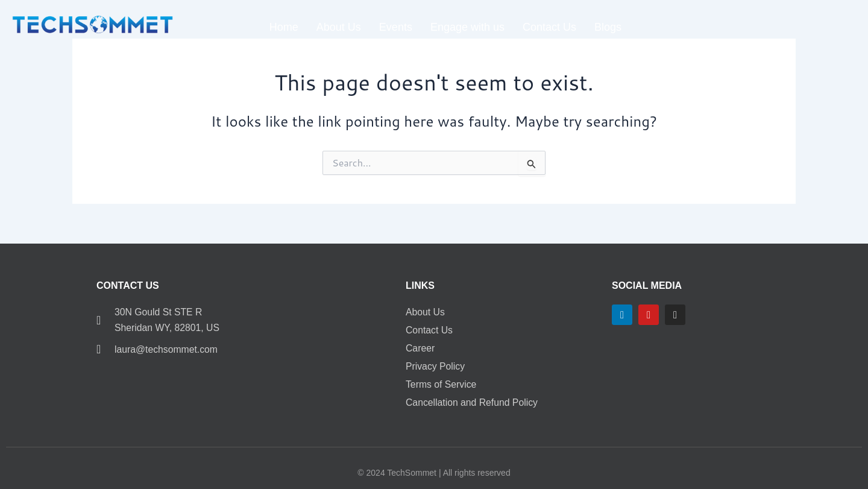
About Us (339, 27)
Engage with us (467, 27)
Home (284, 27)
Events (396, 27)
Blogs (608, 27)
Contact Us (549, 27)
